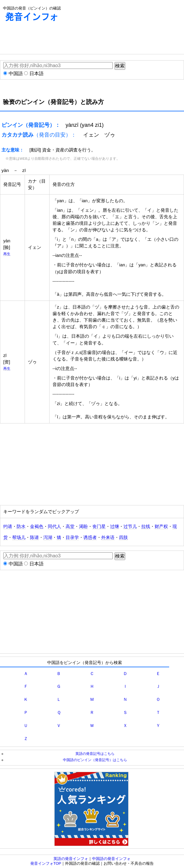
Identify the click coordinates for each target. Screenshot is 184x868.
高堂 (70, 527)
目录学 (72, 537)
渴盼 (83, 527)
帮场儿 (19, 537)
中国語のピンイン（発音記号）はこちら (95, 760)
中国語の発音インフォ (111, 859)
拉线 (146, 527)
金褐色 (37, 527)
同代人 (54, 527)
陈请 (34, 537)
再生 (7, 254)
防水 (21, 527)
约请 (8, 527)
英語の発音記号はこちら (95, 754)
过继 (115, 527)
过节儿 (130, 527)
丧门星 (99, 527)
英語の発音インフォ (71, 859)
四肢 (123, 537)
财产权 (161, 527)
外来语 (108, 537)
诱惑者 (90, 537)
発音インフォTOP (46, 863)
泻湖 (48, 537)
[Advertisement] (47, 39)
